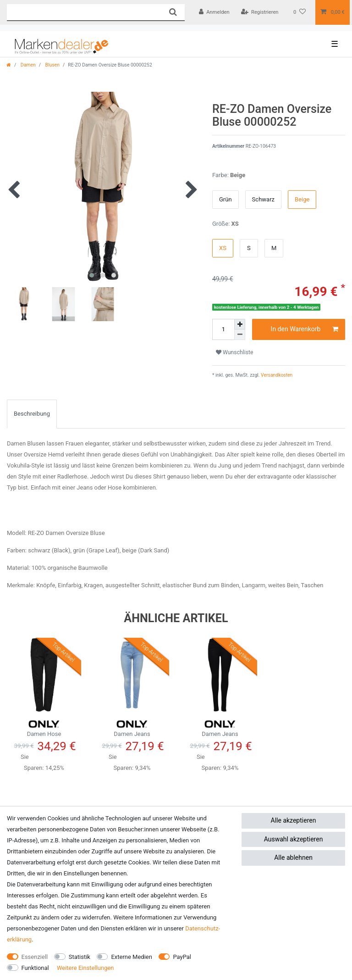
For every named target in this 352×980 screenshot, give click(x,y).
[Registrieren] (260, 12)
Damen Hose (44, 727)
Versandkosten (276, 375)
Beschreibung (32, 414)
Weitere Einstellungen (85, 968)
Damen (27, 65)
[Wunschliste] (300, 12)
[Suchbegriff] (84, 12)
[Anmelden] (214, 12)
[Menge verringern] (240, 335)
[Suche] (173, 12)
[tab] (32, 414)
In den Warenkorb (305, 329)
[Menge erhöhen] (240, 324)
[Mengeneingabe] (223, 329)
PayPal (182, 957)
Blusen (52, 65)
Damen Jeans (132, 727)
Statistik (80, 957)
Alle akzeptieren (294, 820)
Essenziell (35, 957)
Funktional (35, 968)
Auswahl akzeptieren (294, 839)
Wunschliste (235, 352)
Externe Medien (132, 957)
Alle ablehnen (293, 857)
